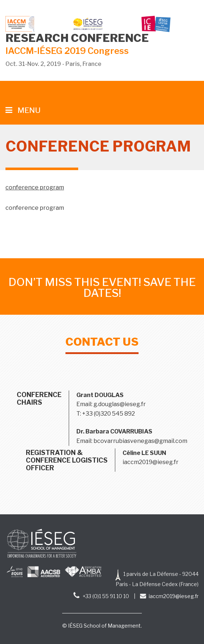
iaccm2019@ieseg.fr (151, 462)
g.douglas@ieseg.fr (120, 404)
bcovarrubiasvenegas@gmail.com (140, 441)
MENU (23, 110)
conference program (35, 187)
